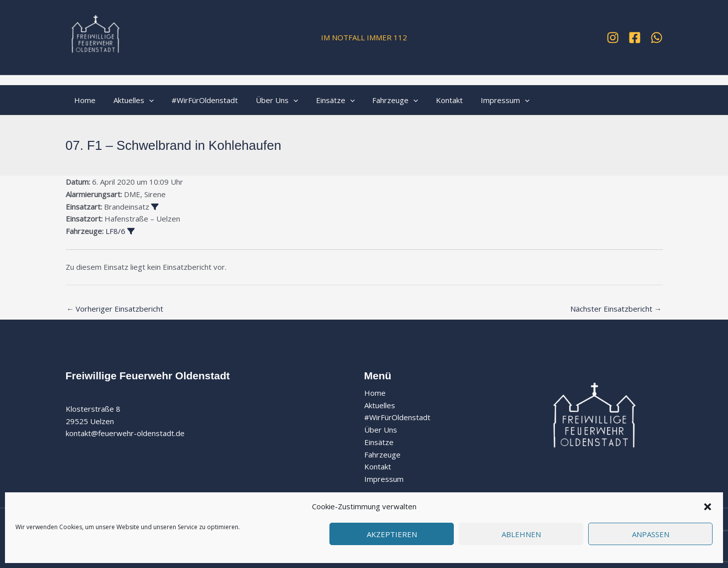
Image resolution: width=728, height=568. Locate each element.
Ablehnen (521, 534)
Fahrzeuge (380, 100)
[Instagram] (613, 38)
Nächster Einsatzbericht (616, 309)
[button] (708, 507)
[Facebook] (635, 38)
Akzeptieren (392, 534)
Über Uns (267, 100)
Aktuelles (130, 100)
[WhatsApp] (657, 38)
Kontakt (431, 100)
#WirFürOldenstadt (198, 100)
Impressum (484, 100)
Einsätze (322, 100)
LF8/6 (115, 231)
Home (84, 100)
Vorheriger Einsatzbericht (115, 309)
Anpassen (651, 534)
